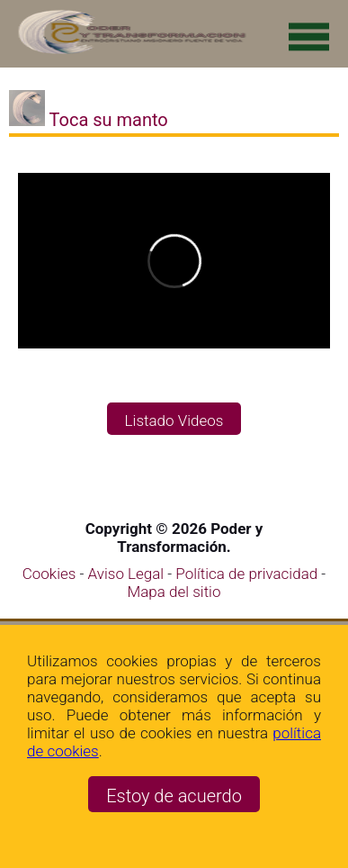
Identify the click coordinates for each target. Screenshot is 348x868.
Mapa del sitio (174, 592)
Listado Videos (174, 420)
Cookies (49, 574)
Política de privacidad (248, 574)
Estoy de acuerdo (174, 796)
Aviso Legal (128, 574)
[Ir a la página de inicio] (128, 51)
